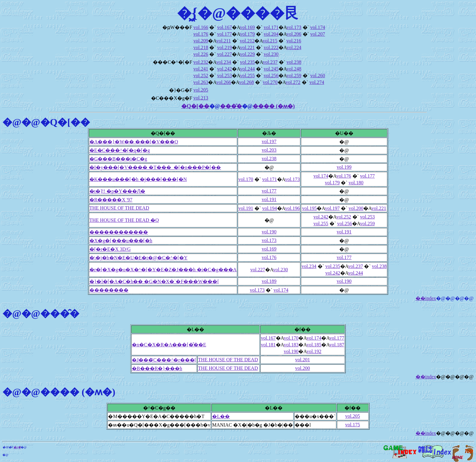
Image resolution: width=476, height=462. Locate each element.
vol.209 (201, 41)
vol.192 (314, 351)
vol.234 (224, 62)
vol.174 (318, 27)
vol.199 (344, 167)
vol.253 (225, 76)
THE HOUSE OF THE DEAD (119, 208)
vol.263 (201, 82)
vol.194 (269, 208)
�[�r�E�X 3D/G (110, 249)
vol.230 (271, 54)
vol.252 (201, 76)
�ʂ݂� (17, 447)
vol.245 (271, 69)
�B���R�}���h (157, 368)
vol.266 (224, 82)
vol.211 (224, 41)
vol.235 (247, 62)
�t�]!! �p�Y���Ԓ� (117, 191)
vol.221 (247, 47)
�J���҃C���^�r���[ (164, 360)
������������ (119, 232)
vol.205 (201, 90)
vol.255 (247, 76)
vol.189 (269, 281)
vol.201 (302, 360)
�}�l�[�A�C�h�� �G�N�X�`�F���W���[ (154, 282)
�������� (109, 290)
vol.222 (271, 47)
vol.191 (269, 199)
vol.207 (318, 34)
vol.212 (247, 41)
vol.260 (318, 76)
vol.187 (337, 345)
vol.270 (270, 82)
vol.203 (269, 150)
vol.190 (269, 232)
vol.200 (356, 208)
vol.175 (352, 425)
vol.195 (309, 208)
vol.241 (201, 69)
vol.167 (225, 27)
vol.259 (294, 76)
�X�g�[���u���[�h (121, 241)
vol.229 (247, 54)
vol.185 (314, 345)
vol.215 (270, 41)
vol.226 (201, 54)
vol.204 (271, 34)
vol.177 (225, 34)
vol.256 (271, 76)
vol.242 (225, 69)
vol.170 (246, 179)
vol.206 (294, 34)
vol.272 (293, 82)
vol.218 (201, 47)
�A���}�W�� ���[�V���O (134, 142)
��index (426, 298)
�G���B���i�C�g (118, 159)
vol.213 (201, 98)
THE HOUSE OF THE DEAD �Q (124, 220)
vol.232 (201, 62)
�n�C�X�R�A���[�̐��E (169, 345)
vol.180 (356, 183)
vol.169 (247, 27)
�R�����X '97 (111, 200)
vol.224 (294, 47)
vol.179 (247, 34)
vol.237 (270, 62)
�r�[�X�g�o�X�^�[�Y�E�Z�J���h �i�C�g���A (163, 270)
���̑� (231, 106)
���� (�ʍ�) (274, 106)
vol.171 (271, 27)
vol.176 (201, 34)
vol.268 (246, 82)
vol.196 (292, 208)
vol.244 (247, 69)
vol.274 (317, 82)
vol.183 (291, 345)
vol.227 (225, 54)
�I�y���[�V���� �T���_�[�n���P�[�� (155, 167)
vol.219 (225, 47)
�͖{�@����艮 (238, 13)
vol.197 (269, 141)
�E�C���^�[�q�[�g (120, 150)
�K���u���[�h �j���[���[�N (138, 179)
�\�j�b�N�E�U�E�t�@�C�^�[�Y (139, 258)
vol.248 (294, 69)
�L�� (221, 416)
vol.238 (294, 62)
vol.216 (294, 41)
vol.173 (294, 27)
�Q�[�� (195, 106)
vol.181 (268, 345)
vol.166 (201, 27)
